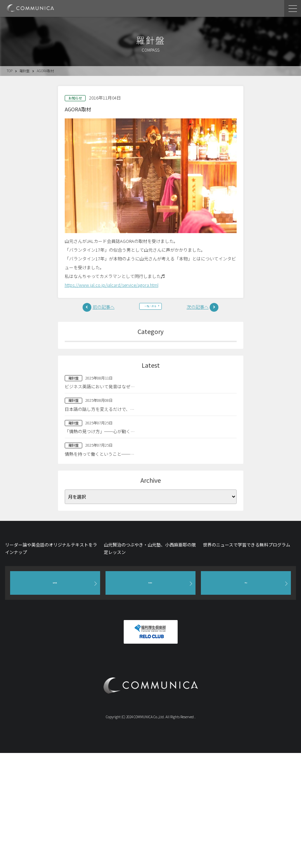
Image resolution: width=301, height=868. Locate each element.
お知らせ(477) (150, 414)
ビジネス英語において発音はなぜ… (100, 465)
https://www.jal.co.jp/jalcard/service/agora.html (112, 285)
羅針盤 (25, 71)
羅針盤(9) (150, 371)
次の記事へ (198, 311)
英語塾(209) (150, 399)
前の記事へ (104, 311)
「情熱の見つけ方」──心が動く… (100, 510)
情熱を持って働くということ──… (99, 533)
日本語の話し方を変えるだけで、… (99, 488)
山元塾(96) (151, 385)
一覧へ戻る (151, 311)
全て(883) (150, 357)
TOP (10, 71)
